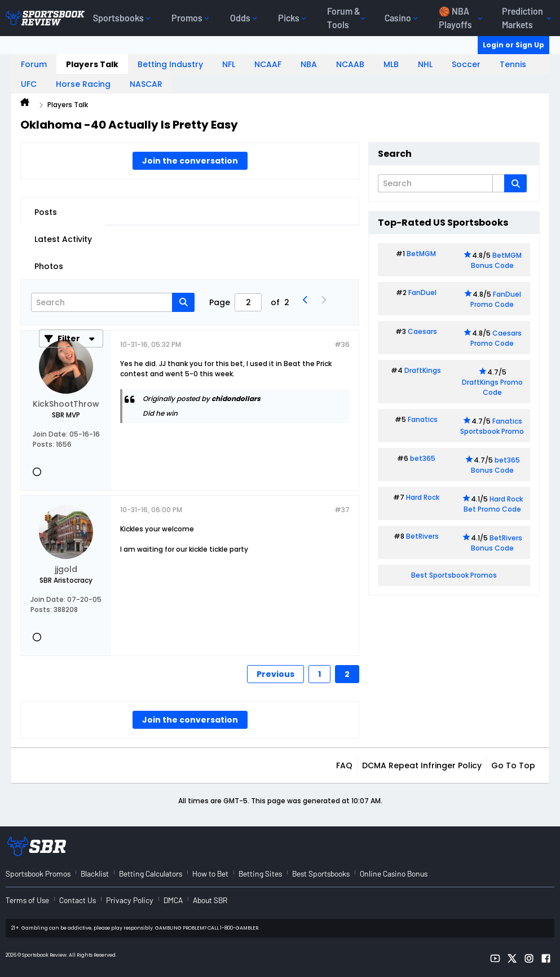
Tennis (513, 64)
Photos (49, 266)
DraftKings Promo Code (492, 387)
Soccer (466, 64)
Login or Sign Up (513, 45)
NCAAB (350, 64)
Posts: (43, 444)
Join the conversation (190, 161)
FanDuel (422, 292)
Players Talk (92, 64)
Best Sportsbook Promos (454, 575)
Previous (275, 674)
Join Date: (50, 434)
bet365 (423, 458)
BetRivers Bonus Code (497, 543)
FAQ (344, 765)
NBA (309, 64)
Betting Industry (170, 64)
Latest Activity (63, 239)
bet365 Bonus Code (495, 465)
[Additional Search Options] (499, 183)
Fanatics (423, 419)
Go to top (513, 765)
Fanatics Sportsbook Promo (492, 426)
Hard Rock (423, 497)
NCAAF (268, 64)
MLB (391, 64)
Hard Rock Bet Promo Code (493, 504)
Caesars (422, 331)
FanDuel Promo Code (496, 299)
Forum (34, 64)
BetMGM (421, 254)
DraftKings (423, 370)
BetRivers (422, 536)
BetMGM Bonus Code (496, 260)
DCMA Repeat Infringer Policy (422, 765)
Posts (46, 212)
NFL (229, 64)
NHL (425, 64)
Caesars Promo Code (496, 338)
